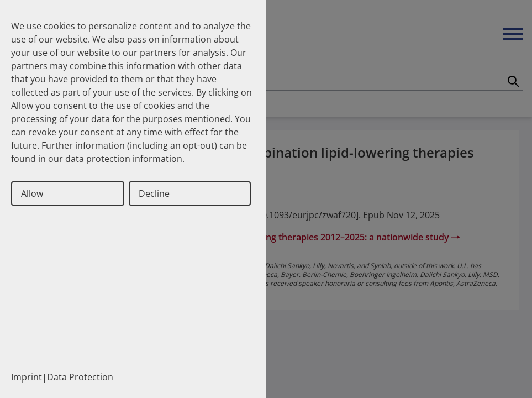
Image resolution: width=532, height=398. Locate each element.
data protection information (124, 159)
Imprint (27, 377)
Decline (154, 193)
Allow (32, 193)
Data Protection (80, 377)
